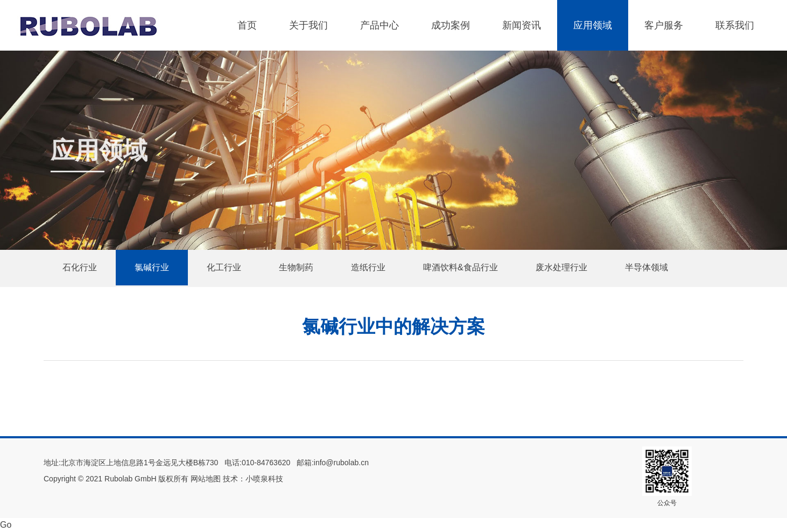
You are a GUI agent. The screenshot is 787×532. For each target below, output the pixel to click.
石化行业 (80, 267)
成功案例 (451, 25)
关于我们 (308, 25)
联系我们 (735, 25)
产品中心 (380, 25)
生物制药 (296, 267)
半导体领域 (647, 267)
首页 (247, 25)
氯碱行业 (152, 267)
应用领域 (593, 25)
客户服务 (664, 25)
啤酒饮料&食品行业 (461, 267)
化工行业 (224, 267)
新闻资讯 (522, 25)
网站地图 (206, 479)
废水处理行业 (561, 267)
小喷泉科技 (264, 479)
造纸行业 (368, 267)
